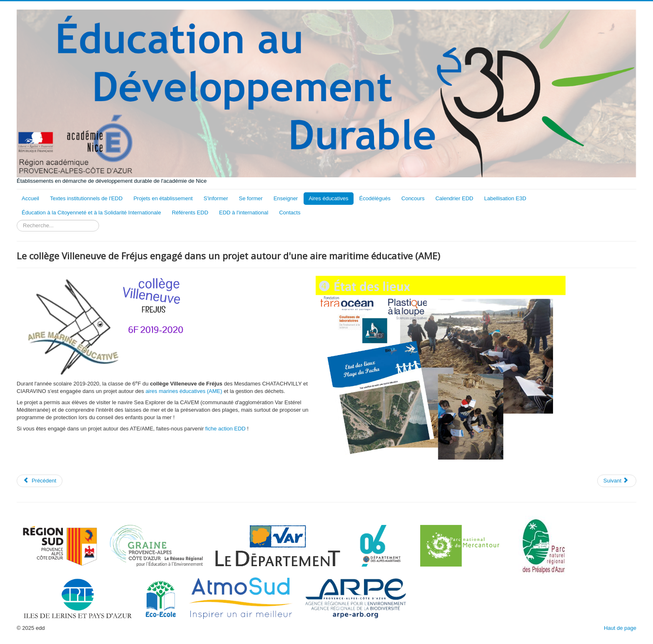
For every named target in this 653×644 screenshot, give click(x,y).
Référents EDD (190, 213)
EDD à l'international (244, 213)
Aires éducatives (328, 198)
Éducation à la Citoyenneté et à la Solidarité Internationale (91, 213)
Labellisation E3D (505, 198)
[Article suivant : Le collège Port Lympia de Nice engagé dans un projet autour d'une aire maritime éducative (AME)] (617, 481)
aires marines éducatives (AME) (184, 391)
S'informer (216, 198)
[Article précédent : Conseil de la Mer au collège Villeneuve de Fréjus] (40, 481)
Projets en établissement (163, 198)
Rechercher (17, 220)
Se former (251, 198)
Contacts (290, 213)
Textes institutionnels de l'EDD (86, 198)
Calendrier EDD (454, 198)
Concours (413, 198)
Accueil (30, 198)
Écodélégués (375, 198)
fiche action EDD (226, 429)
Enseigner (286, 198)
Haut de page (620, 628)
